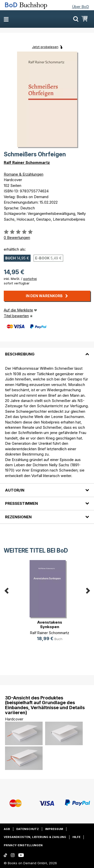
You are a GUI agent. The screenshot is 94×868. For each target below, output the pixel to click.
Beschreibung (20, 354)
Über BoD (80, 7)
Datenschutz (28, 829)
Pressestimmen (21, 503)
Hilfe (76, 837)
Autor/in (15, 490)
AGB (7, 829)
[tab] (47, 351)
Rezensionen (18, 517)
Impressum (54, 829)
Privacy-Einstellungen (23, 845)
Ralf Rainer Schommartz (27, 162)
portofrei (30, 279)
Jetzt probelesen (45, 47)
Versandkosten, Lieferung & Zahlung (35, 837)
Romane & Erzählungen (24, 174)
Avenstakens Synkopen (50, 624)
